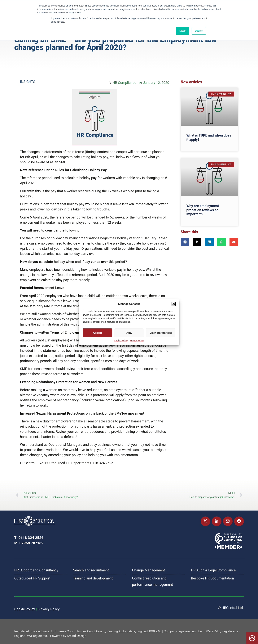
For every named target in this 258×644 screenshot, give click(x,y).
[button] (174, 304)
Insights (28, 82)
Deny (129, 333)
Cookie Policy (121, 341)
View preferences (161, 333)
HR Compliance (124, 83)
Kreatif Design (77, 636)
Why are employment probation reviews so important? (203, 210)
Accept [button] (183, 31)
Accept (97, 333)
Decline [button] (199, 31)
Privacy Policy (137, 341)
